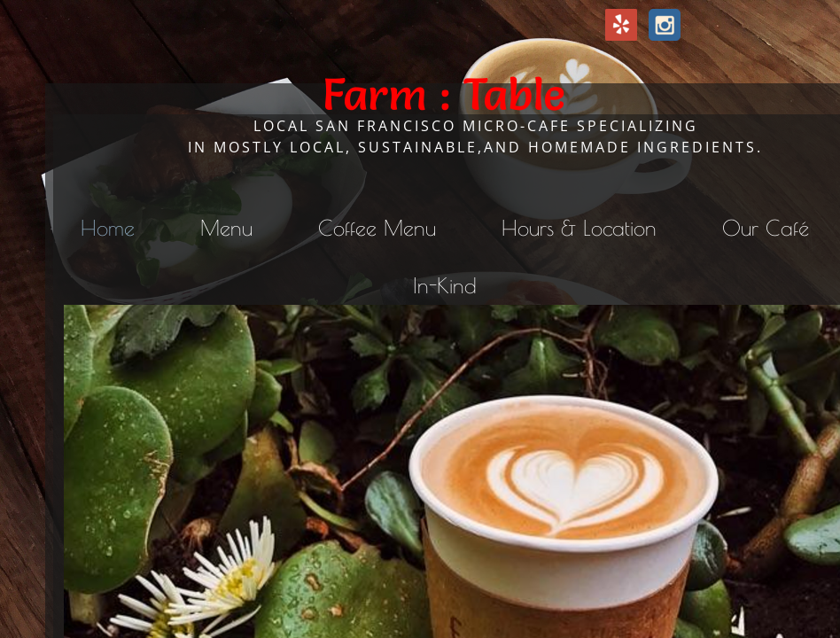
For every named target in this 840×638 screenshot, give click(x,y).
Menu (226, 228)
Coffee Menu (377, 228)
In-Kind (445, 285)
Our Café (766, 228)
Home (108, 228)
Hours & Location (579, 228)
